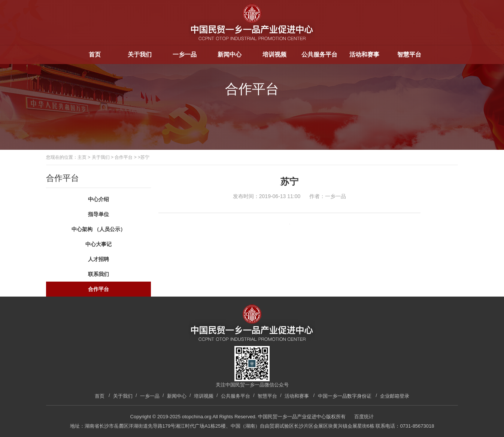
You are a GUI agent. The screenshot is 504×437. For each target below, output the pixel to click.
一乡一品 (185, 54)
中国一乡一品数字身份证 (345, 396)
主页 (82, 157)
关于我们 (140, 54)
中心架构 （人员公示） (98, 229)
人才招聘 (98, 259)
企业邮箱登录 (395, 396)
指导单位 (98, 214)
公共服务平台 (319, 54)
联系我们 (98, 274)
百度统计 (364, 417)
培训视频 (274, 54)
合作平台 (124, 157)
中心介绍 (98, 199)
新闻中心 (230, 54)
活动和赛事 (364, 54)
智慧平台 (409, 54)
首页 (95, 54)
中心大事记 (98, 244)
